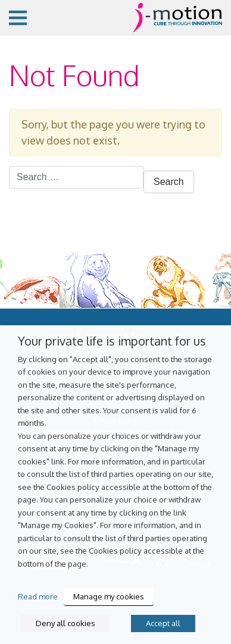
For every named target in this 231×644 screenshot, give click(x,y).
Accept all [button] (163, 623)
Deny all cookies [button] (65, 623)
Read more (38, 596)
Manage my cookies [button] (109, 596)
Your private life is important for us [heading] (112, 341)
